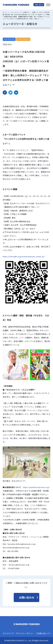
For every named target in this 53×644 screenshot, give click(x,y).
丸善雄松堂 (18, 5)
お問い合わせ (39, 5)
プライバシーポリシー (25, 634)
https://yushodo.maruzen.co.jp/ (36, 487)
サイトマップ (8, 634)
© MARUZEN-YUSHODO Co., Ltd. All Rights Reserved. (27, 641)
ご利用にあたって (43, 634)
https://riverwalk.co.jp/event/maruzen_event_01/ (24, 256)
